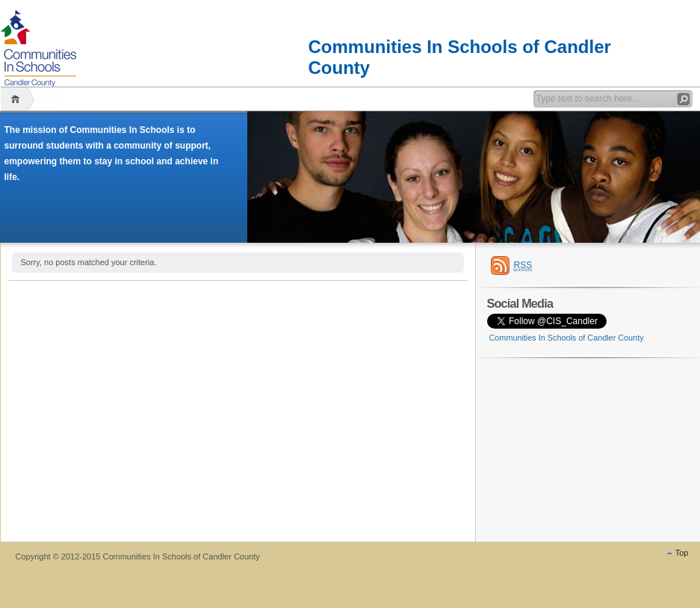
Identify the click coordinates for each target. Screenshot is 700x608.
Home (18, 99)
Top (682, 553)
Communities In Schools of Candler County (460, 48)
